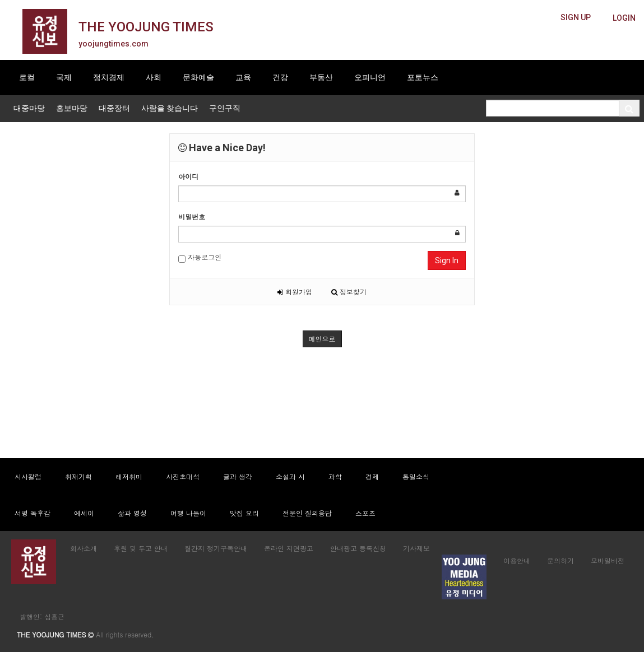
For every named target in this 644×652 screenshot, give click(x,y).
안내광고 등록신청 (358, 548)
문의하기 (560, 560)
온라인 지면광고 (289, 548)
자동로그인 (200, 257)
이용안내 (517, 560)
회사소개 (84, 548)
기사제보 (416, 548)
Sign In (447, 260)
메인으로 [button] (322, 339)
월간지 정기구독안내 (216, 548)
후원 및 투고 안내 (141, 548)
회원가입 (295, 292)
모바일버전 (608, 560)
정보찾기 (349, 292)
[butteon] (624, 18)
